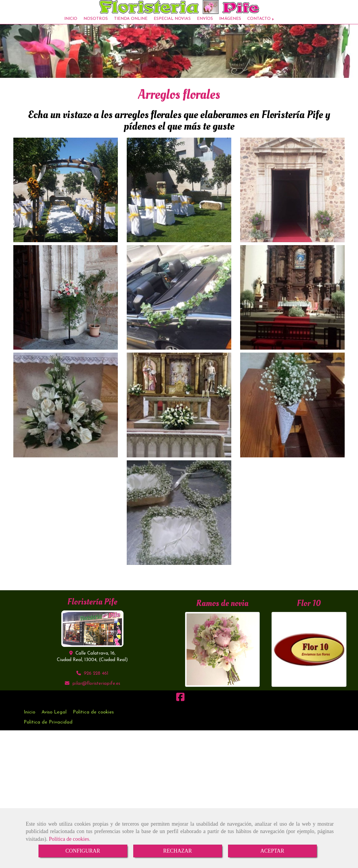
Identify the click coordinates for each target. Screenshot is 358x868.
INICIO (71, 22)
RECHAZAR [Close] (178, 851)
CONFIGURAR (83, 851)
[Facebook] (180, 704)
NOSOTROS (96, 22)
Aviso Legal (54, 717)
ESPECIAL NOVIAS (172, 22)
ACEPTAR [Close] (272, 851)
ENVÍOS (205, 22)
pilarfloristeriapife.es (96, 688)
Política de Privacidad (48, 727)
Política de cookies (69, 839)
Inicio (29, 717)
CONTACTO (261, 22)
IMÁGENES (230, 22)
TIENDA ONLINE (131, 22)
